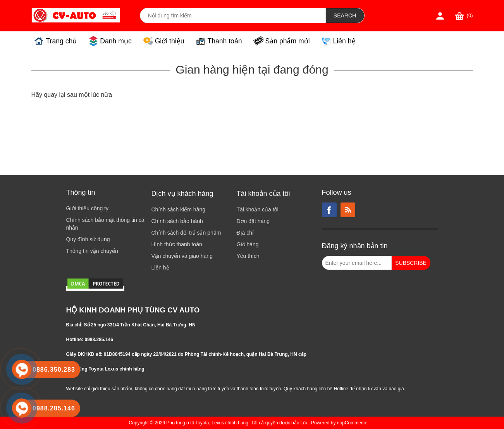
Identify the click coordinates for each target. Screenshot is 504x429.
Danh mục (116, 41)
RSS (348, 210)
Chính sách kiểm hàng (179, 209)
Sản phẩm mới (287, 41)
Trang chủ (62, 41)
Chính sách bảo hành (177, 221)
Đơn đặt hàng (253, 221)
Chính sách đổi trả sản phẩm (186, 233)
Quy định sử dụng (88, 239)
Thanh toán (224, 41)
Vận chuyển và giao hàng (182, 256)
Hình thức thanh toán (177, 244)
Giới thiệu (170, 41)
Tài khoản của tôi (258, 209)
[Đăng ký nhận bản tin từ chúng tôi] (357, 263)
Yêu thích (248, 256)
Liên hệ (344, 41)
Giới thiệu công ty (88, 208)
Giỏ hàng (248, 244)
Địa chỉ (245, 233)
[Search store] (233, 15)
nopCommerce (352, 423)
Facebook (329, 210)
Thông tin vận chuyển (92, 251)
